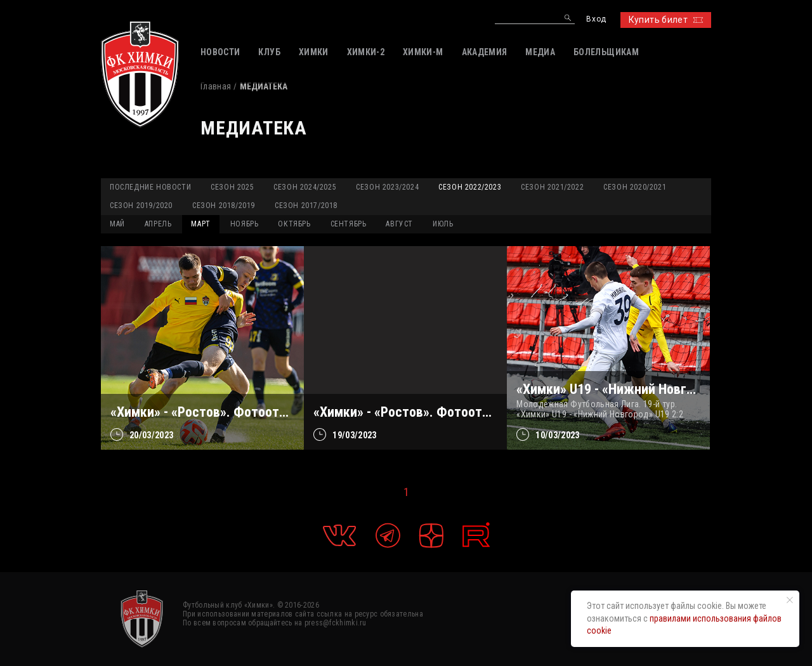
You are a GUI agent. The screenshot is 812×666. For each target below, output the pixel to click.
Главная (216, 86)
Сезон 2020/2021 (635, 187)
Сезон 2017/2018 (306, 206)
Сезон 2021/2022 (552, 187)
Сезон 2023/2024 (387, 187)
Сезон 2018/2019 (224, 206)
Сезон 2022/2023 (470, 187)
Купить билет (666, 20)
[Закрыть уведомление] (790, 600)
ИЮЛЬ (443, 224)
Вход (596, 19)
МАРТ (200, 224)
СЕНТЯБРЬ (349, 224)
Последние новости (150, 187)
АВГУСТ (399, 224)
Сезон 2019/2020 (141, 206)
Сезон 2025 (232, 187)
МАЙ (117, 224)
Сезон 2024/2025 (305, 187)
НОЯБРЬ (245, 224)
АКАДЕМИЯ (485, 52)
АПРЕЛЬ (158, 224)
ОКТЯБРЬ (294, 224)
